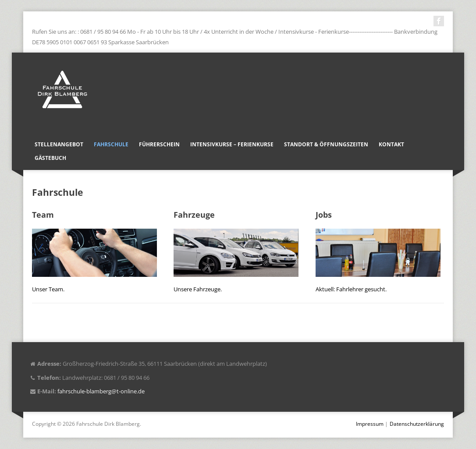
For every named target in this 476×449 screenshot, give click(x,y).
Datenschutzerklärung (417, 424)
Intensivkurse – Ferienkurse (232, 144)
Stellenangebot (59, 144)
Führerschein (159, 144)
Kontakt (391, 144)
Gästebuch (50, 158)
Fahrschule (111, 144)
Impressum (370, 424)
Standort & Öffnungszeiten (326, 144)
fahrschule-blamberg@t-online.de (101, 391)
